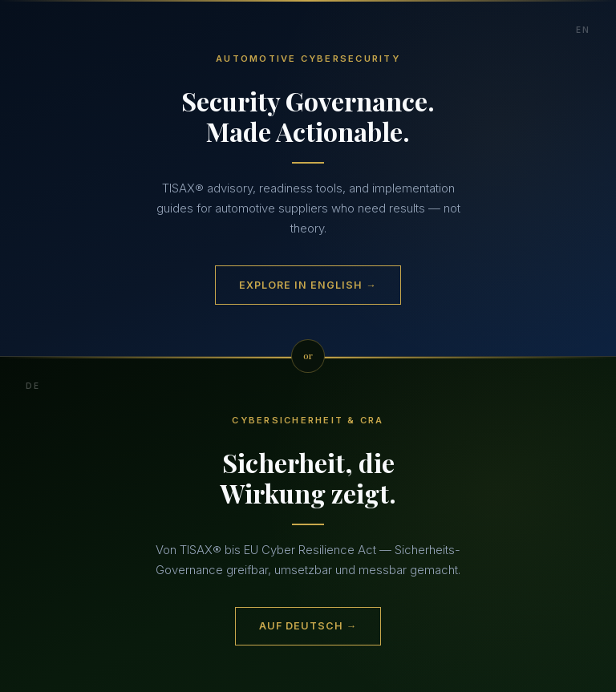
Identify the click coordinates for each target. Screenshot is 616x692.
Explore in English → (308, 285)
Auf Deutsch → (308, 626)
